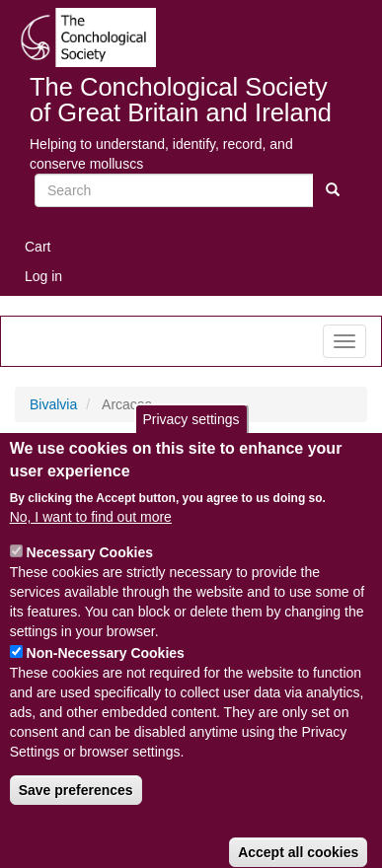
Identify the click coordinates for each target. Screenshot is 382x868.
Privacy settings (191, 446)
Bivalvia (53, 404)
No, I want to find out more (91, 543)
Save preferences (76, 817)
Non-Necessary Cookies (106, 680)
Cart (38, 247)
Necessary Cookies (90, 579)
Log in (43, 276)
